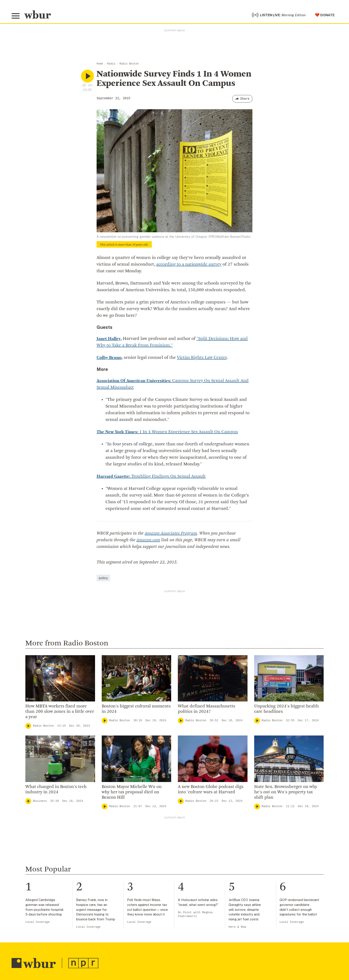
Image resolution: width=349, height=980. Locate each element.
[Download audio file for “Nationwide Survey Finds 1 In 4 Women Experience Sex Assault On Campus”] (84, 85)
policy (103, 578)
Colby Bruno (109, 358)
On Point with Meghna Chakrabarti (195, 914)
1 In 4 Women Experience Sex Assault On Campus (167, 432)
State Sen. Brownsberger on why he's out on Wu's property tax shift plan (286, 792)
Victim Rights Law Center (202, 358)
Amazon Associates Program (171, 533)
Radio (111, 64)
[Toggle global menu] (16, 16)
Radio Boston (129, 64)
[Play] (28, 726)
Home (100, 64)
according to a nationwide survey (189, 265)
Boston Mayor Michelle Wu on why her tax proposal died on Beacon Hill (132, 792)
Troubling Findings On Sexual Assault (151, 477)
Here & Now (237, 927)
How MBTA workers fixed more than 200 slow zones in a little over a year (60, 712)
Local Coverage (38, 922)
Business (40, 801)
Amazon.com (148, 540)
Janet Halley (109, 339)
